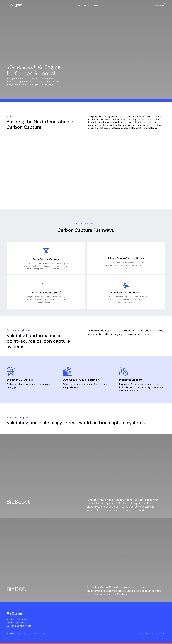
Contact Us (160, 634)
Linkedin (150, 634)
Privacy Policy (138, 634)
